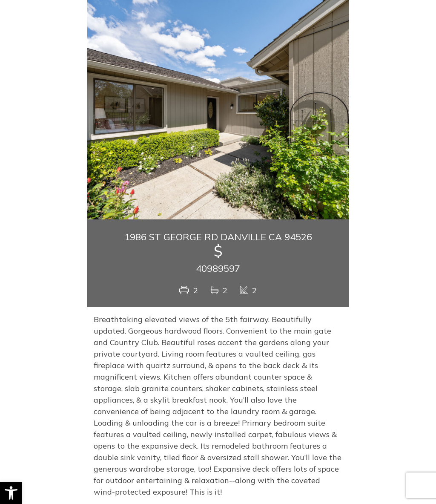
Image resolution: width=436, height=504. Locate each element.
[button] (11, 493)
